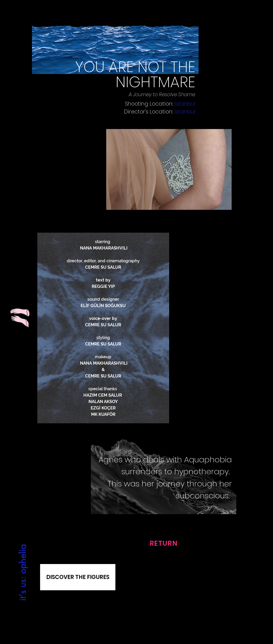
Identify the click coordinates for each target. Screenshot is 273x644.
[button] (169, 169)
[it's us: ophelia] (22, 572)
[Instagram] (133, 624)
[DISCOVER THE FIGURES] (78, 577)
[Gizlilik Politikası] (52, 615)
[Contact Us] (136, 615)
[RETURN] (164, 543)
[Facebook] (140, 624)
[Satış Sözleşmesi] (221, 615)
